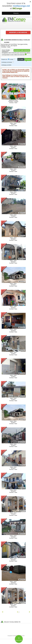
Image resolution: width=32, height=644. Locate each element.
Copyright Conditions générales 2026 (16, 636)
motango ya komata (7, 62)
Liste (22, 59)
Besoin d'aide (19, 639)
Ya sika (11, 59)
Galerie (29, 59)
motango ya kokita (6, 65)
